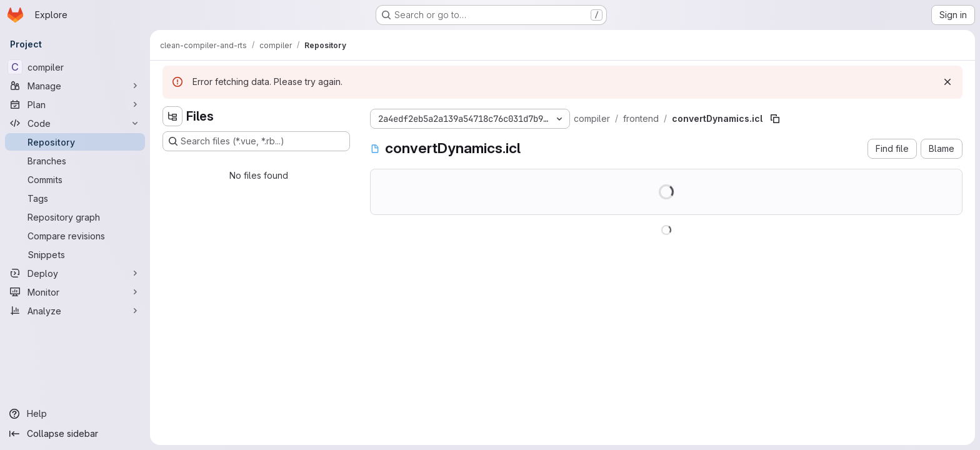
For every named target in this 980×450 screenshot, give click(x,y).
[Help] (75, 414)
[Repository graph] (75, 217)
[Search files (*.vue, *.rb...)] (256, 141)
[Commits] (75, 179)
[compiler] (75, 67)
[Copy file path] (775, 119)
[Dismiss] (947, 82)
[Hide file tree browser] (172, 116)
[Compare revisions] (75, 236)
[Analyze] (75, 311)
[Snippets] (75, 254)
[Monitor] (75, 292)
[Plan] (75, 104)
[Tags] (75, 198)
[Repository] (75, 142)
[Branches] (75, 161)
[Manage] (75, 86)
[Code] (75, 123)
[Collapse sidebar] (75, 434)
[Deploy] (75, 273)
